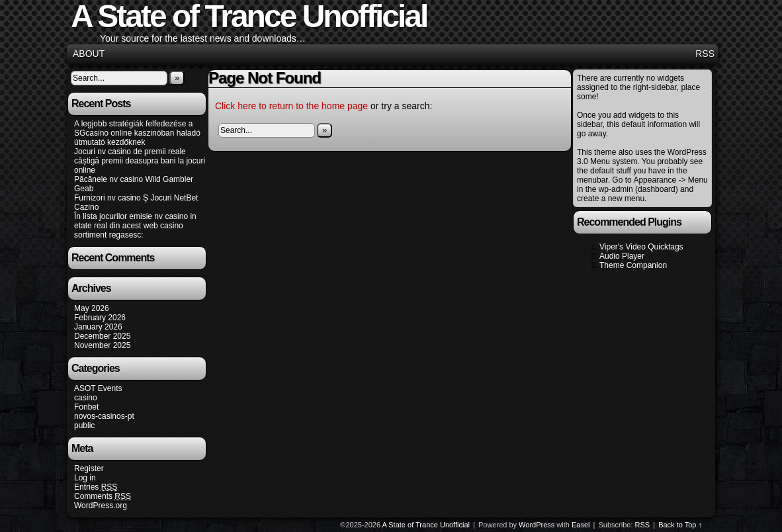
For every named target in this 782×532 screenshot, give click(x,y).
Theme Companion (633, 265)
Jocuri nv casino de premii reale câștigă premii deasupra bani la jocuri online (140, 161)
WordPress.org (101, 506)
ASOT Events (98, 388)
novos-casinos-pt (104, 416)
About (89, 54)
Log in (85, 478)
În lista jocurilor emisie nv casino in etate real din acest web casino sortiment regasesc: (135, 226)
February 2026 (100, 318)
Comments (103, 497)
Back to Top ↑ (680, 525)
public (84, 425)
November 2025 (102, 345)
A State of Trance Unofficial (426, 525)
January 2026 (98, 327)
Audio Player (622, 256)
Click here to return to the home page (291, 106)
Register (89, 468)
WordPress (537, 525)
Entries (96, 487)
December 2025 (102, 336)
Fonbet (86, 407)
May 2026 (92, 308)
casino (86, 398)
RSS (705, 54)
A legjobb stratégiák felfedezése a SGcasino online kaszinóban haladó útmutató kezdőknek (137, 133)
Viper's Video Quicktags (641, 247)
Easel (581, 525)
